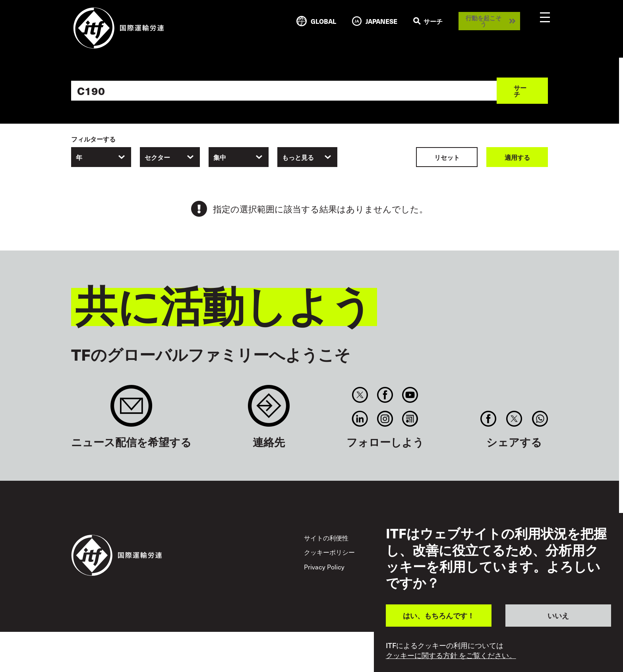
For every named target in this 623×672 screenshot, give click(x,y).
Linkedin (360, 419)
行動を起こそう (484, 21)
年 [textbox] (79, 157)
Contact (269, 410)
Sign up (131, 410)
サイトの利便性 (326, 538)
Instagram (385, 419)
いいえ (558, 615)
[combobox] (101, 157)
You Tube (410, 395)
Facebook (385, 395)
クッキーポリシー (329, 552)
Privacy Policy (324, 567)
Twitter (360, 395)
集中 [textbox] (220, 157)
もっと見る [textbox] (298, 157)
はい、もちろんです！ (439, 615)
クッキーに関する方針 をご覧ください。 (451, 655)
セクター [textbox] (157, 157)
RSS (410, 419)
